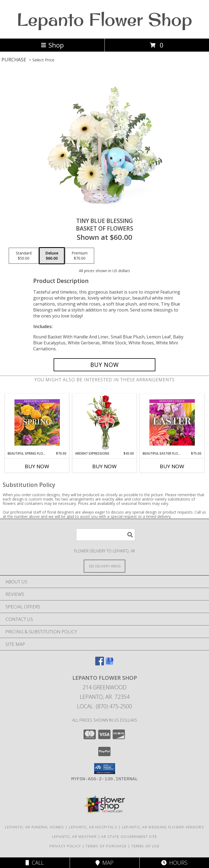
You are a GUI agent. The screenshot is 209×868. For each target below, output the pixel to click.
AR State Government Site (129, 836)
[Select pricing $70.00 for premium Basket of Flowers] (80, 256)
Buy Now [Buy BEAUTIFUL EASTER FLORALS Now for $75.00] (172, 466)
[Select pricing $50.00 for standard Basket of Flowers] (24, 256)
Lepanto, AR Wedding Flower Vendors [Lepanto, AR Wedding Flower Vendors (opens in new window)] (163, 827)
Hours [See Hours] (174, 863)
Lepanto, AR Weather (74, 836)
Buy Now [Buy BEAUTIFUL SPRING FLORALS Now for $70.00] (37, 466)
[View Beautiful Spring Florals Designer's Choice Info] (37, 422)
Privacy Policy (65, 846)
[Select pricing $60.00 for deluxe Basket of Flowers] (52, 256)
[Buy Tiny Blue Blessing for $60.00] (104, 365)
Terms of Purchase (106, 846)
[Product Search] (106, 535)
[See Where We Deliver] (104, 566)
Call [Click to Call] (35, 863)
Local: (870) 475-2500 (104, 706)
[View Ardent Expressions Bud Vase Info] (105, 422)
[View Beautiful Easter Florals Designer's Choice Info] (172, 422)
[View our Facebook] (100, 664)
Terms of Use (145, 846)
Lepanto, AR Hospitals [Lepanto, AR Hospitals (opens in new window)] (93, 827)
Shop (52, 45)
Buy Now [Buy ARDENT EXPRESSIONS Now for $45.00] (104, 466)
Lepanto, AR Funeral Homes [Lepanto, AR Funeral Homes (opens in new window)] (35, 827)
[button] (105, 769)
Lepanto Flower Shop (104, 19)
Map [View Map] (104, 863)
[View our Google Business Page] (109, 664)
